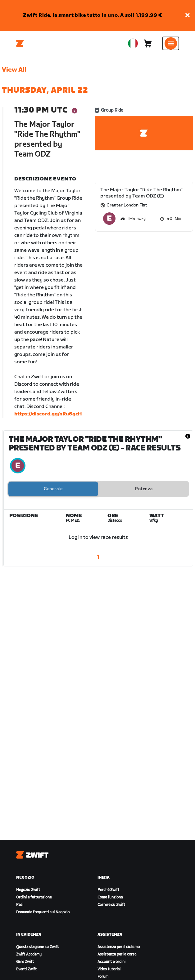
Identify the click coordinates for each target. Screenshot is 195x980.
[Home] (20, 43)
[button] (188, 16)
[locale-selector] (133, 43)
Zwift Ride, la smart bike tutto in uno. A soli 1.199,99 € (92, 15)
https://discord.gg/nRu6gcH (48, 414)
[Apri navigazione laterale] (171, 43)
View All (14, 70)
